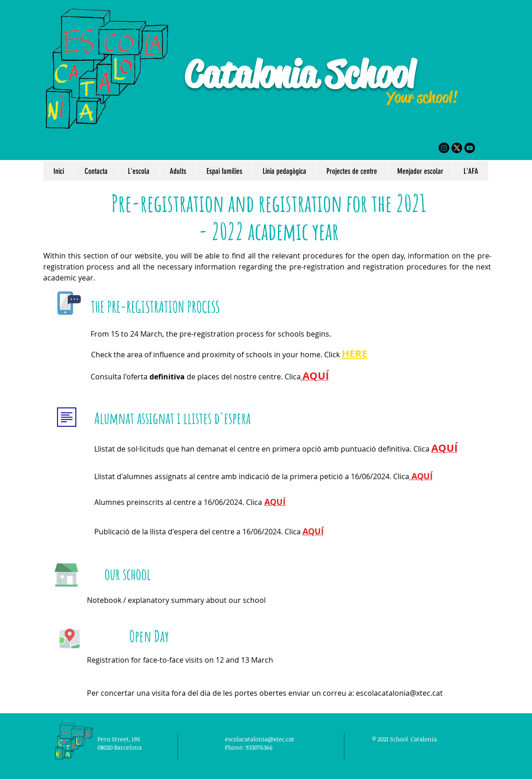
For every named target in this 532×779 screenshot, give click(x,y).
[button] (139, 171)
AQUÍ (421, 476)
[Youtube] (470, 148)
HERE (355, 353)
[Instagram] (444, 148)
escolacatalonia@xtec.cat (399, 693)
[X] (457, 148)
